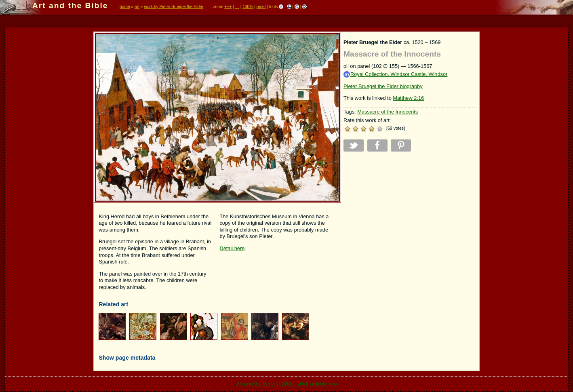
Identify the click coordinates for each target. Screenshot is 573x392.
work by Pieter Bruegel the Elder (174, 7)
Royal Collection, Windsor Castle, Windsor (395, 75)
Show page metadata (127, 358)
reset (261, 7)
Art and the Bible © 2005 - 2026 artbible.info (286, 384)
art (137, 7)
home (125, 7)
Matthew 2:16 (408, 98)
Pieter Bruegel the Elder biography (383, 86)
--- (237, 7)
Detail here (232, 248)
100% (248, 7)
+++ (228, 7)
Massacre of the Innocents (388, 112)
